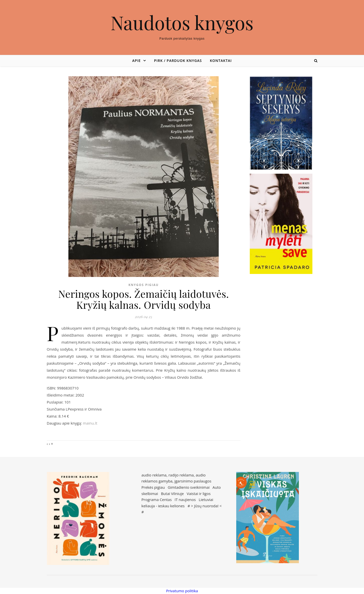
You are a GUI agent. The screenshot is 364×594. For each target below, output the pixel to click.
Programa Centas (157, 500)
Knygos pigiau (144, 285)
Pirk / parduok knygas (178, 61)
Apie (137, 61)
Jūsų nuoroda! (206, 506)
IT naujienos (185, 500)
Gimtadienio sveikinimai (189, 487)
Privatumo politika (182, 591)
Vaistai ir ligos (199, 493)
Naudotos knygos (182, 22)
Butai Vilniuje (172, 493)
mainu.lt (90, 423)
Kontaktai (221, 61)
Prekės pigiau (153, 487)
